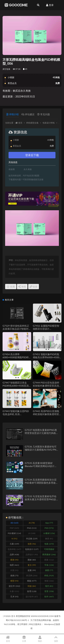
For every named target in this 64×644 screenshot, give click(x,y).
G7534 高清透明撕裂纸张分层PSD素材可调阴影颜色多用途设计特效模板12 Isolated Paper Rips (41, 484)
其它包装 (6, 69)
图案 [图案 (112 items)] (49, 560)
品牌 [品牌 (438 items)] (14, 554)
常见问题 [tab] (44, 114)
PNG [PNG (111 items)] (32, 528)
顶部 (56, 639)
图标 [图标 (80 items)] (32, 560)
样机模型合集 (32, 123)
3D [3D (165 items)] (14, 523)
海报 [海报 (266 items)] (49, 581)
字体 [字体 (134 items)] (49, 565)
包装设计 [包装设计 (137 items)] (32, 549)
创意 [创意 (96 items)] (32, 544)
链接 (34, 287)
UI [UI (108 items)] (32, 533)
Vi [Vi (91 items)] (14, 539)
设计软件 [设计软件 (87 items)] (32, 597)
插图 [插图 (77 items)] (49, 570)
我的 (40, 639)
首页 (20, 123)
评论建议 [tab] (28, 114)
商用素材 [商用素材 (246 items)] (49, 554)
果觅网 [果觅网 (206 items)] (32, 576)
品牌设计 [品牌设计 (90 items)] (32, 554)
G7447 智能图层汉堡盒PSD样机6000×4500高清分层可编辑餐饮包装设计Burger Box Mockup (17, 387)
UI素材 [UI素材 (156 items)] (49, 533)
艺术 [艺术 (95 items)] (14, 597)
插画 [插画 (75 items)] (14, 576)
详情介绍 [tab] (13, 114)
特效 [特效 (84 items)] (32, 586)
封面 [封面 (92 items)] (14, 570)
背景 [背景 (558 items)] (49, 591)
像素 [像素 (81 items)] (49, 539)
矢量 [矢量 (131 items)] (14, 591)
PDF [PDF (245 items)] (14, 528)
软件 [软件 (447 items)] (49, 597)
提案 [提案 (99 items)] (32, 570)
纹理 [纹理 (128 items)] (32, 591)
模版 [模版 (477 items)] (32, 581)
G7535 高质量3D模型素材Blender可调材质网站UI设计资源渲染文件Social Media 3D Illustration (41, 468)
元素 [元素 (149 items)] (14, 544)
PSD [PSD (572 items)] (49, 528)
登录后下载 (32, 155)
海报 (22, 287)
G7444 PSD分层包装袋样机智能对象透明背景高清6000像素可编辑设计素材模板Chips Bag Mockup (46, 387)
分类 (24, 639)
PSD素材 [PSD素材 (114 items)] (14, 533)
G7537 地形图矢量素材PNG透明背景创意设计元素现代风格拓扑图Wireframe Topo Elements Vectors (41, 435)
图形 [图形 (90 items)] (14, 560)
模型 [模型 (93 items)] (14, 581)
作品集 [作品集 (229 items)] (32, 539)
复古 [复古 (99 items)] (32, 565)
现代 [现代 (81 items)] (49, 586)
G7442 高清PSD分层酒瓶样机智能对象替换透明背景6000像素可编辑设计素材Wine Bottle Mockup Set (47, 416)
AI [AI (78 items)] (32, 523)
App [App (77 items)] (49, 523)
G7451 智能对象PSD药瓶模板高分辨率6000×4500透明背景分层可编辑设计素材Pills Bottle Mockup (47, 359)
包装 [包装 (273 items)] (49, 544)
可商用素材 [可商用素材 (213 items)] (49, 550)
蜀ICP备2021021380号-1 (17, 620)
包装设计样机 (49, 123)
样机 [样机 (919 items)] (49, 576)
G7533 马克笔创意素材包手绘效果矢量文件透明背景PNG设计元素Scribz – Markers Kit (41, 499)
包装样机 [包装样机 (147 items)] (14, 549)
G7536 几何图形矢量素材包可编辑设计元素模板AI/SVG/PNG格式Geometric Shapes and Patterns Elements (41, 451)
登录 (50, 5)
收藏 (11, 287)
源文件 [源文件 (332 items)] (14, 586)
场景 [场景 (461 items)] (14, 565)
